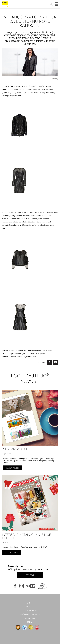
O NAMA (30, 603)
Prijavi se (30, 575)
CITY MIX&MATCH (16, 449)
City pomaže (30, 607)
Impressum (30, 618)
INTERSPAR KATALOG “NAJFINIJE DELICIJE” (26, 536)
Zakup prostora (30, 611)
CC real (30, 622)
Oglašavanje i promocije (30, 614)
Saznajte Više (13, 468)
